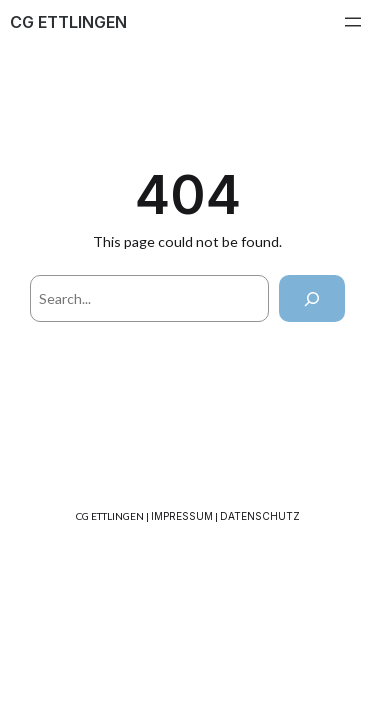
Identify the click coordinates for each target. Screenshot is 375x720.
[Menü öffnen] (353, 22)
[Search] (312, 298)
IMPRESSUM (182, 516)
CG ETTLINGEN (68, 22)
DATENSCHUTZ (260, 516)
